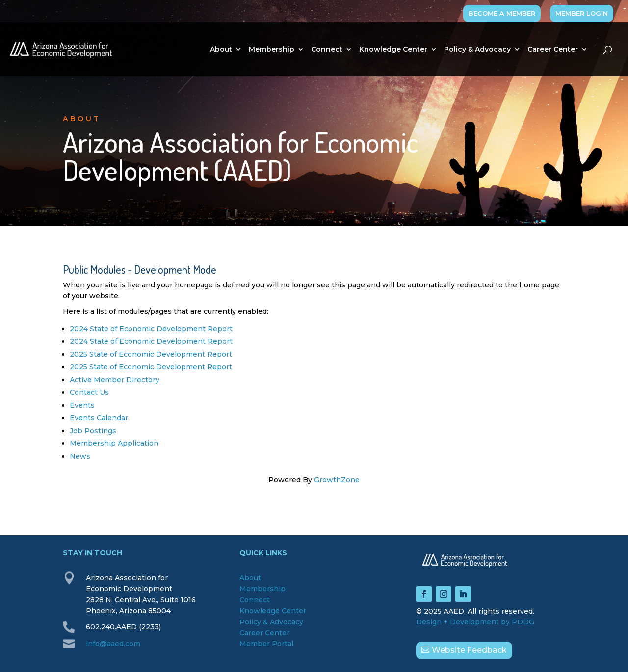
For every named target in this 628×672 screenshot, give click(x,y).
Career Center (553, 50)
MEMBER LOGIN (582, 13)
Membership (272, 50)
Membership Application (114, 443)
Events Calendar (99, 418)
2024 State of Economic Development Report (151, 329)
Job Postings (93, 431)
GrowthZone (337, 480)
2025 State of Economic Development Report (151, 354)
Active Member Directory (115, 380)
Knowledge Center (393, 50)
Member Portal (266, 644)
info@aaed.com (113, 644)
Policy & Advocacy (477, 50)
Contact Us (89, 392)
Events (82, 405)
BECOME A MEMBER (502, 13)
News (80, 456)
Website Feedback (469, 650)
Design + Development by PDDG (475, 622)
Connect (327, 50)
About (221, 50)
